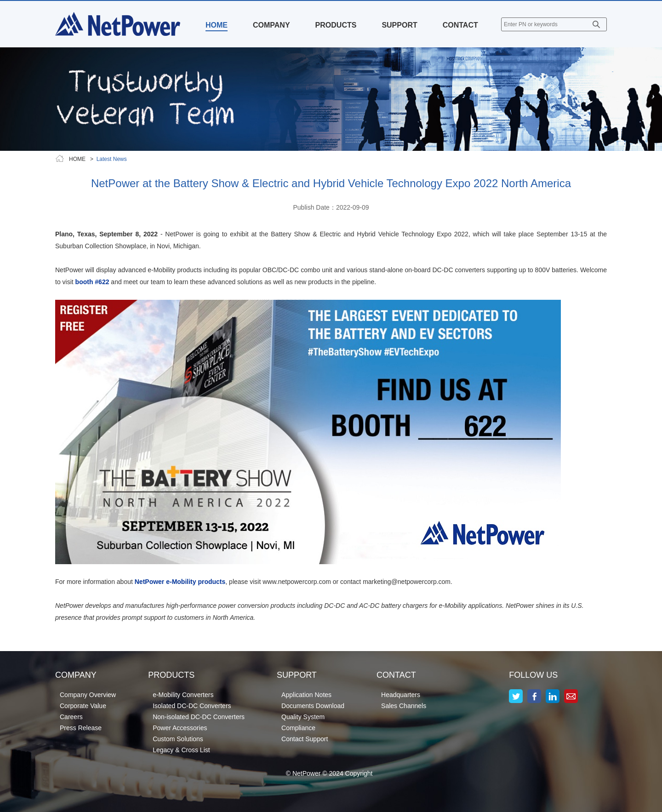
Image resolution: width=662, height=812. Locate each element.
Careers (71, 717)
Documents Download (313, 706)
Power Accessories (180, 728)
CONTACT (460, 25)
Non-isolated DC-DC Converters (199, 717)
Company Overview (88, 695)
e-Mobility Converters (183, 695)
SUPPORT (399, 25)
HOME (217, 25)
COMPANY (271, 25)
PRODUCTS (336, 25)
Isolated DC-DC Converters (192, 706)
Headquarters (401, 695)
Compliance (298, 728)
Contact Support (305, 739)
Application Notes (306, 695)
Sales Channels (404, 706)
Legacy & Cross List (181, 750)
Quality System (303, 717)
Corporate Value (83, 706)
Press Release (81, 728)
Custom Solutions (178, 739)
